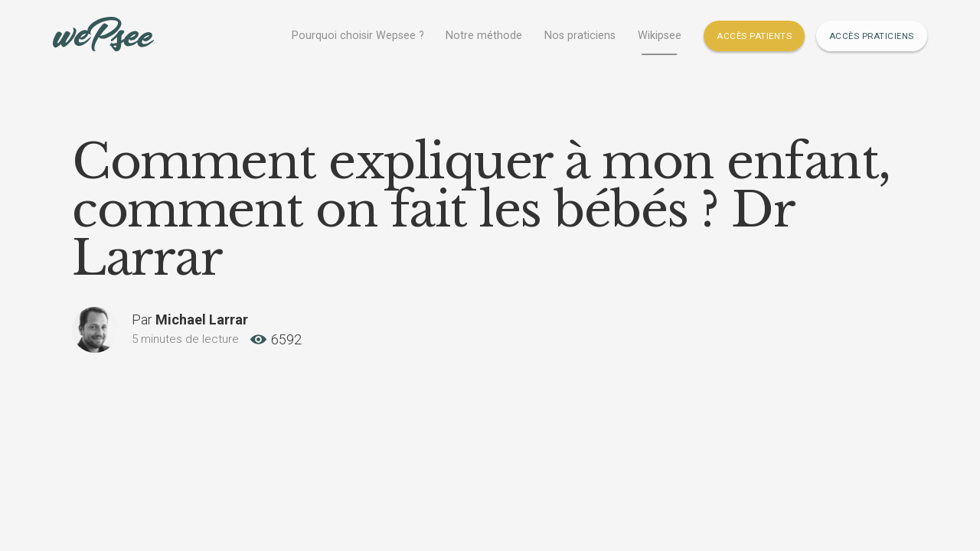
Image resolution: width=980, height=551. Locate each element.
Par (190, 320)
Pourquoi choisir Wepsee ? (358, 36)
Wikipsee (660, 36)
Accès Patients (754, 36)
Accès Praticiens (872, 36)
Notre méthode (484, 36)
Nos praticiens (580, 36)
